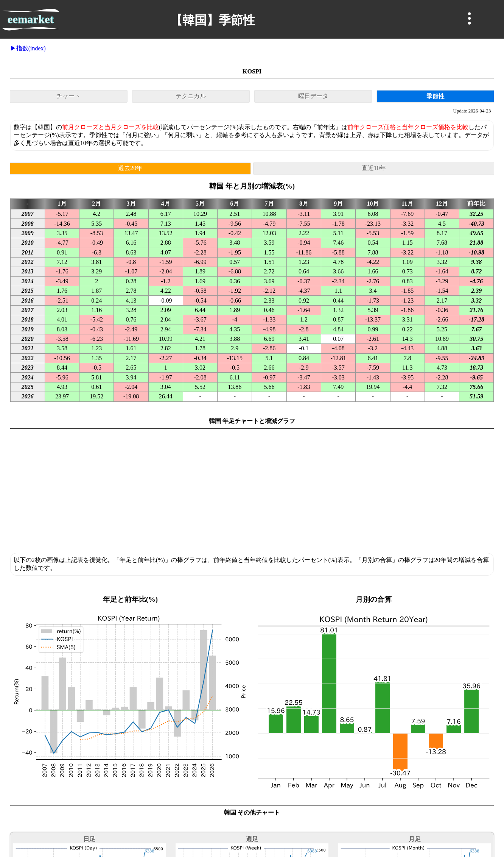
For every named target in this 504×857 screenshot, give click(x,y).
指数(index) (31, 48)
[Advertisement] (252, 494)
